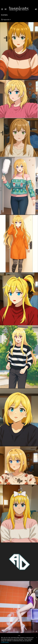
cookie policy (5, 642)
